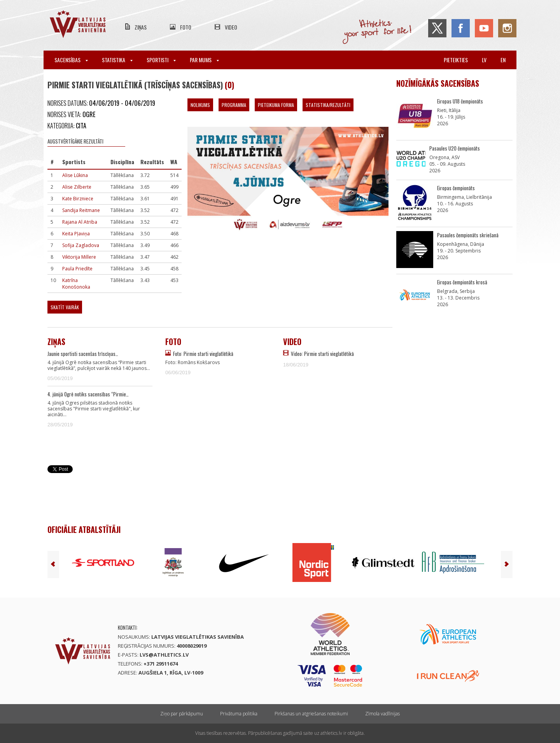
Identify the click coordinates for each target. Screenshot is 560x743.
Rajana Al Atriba (80, 222)
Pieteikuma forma (276, 105)
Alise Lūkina (75, 175)
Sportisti (161, 60)
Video (231, 27)
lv (484, 60)
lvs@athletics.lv (164, 655)
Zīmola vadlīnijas (382, 714)
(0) (229, 85)
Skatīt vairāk (65, 307)
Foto (186, 27)
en (503, 60)
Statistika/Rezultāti (328, 105)
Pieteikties (456, 60)
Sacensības (71, 60)
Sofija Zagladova (81, 245)
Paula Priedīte (77, 269)
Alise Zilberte (77, 187)
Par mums (204, 60)
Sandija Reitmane (81, 210)
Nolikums (200, 105)
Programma (234, 105)
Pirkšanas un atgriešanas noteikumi (311, 714)
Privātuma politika (239, 714)
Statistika (117, 60)
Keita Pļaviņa (76, 234)
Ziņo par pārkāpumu (182, 714)
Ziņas (141, 27)
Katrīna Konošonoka (76, 284)
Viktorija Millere (79, 257)
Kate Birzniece (78, 199)
